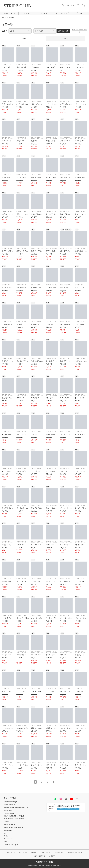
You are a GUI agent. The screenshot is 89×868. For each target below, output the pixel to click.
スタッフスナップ (62, 13)
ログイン (70, 6)
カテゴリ (27, 13)
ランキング (45, 13)
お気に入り (78, 6)
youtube (72, 799)
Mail (77, 799)
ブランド (79, 13)
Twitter (66, 799)
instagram (60, 799)
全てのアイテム (10, 13)
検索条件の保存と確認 (79, 31)
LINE (55, 799)
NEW (24, 39)
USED (65, 39)
